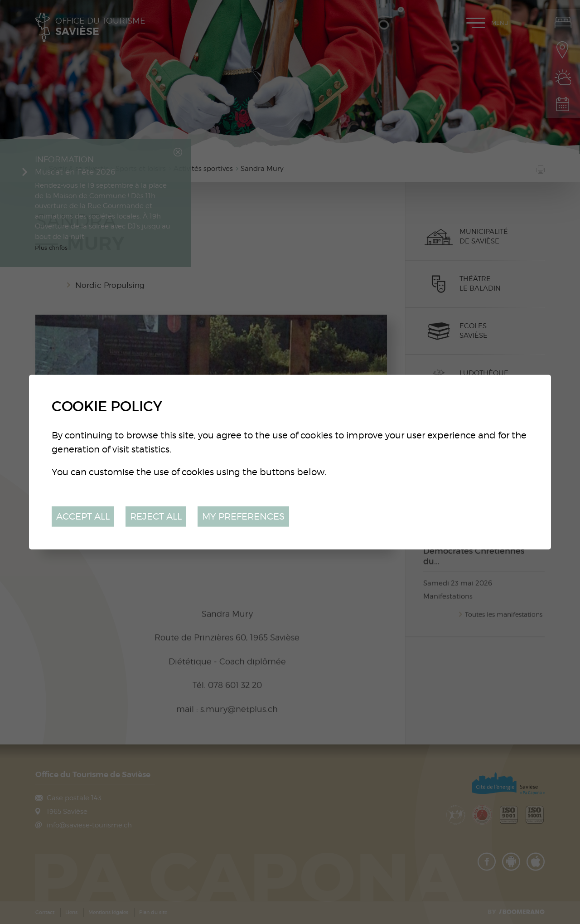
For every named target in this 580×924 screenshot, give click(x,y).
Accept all (83, 516)
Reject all (156, 516)
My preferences (243, 516)
